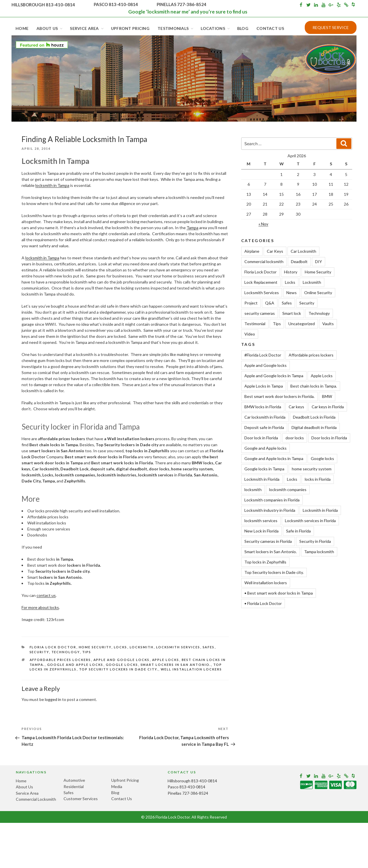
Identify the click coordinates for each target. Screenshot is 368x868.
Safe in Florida (298, 531)
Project (251, 303)
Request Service (331, 27)
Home (22, 28)
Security (39, 652)
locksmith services (261, 521)
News (292, 293)
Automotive (74, 780)
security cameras (260, 313)
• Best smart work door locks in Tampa (279, 593)
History (291, 272)
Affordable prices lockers (60, 660)
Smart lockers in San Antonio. (176, 665)
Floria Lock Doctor (53, 647)
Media (117, 786)
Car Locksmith (303, 251)
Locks (121, 647)
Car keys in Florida (328, 407)
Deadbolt (299, 261)
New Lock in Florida (261, 531)
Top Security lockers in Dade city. (119, 669)
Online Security (318, 293)
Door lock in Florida (261, 438)
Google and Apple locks (75, 665)
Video (250, 334)
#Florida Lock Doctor (263, 355)
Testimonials (176, 28)
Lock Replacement (261, 282)
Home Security (95, 647)
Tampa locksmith (319, 552)
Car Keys (275, 251)
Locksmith (142, 647)
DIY (319, 261)
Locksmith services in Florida (310, 521)
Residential (74, 786)
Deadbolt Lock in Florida (314, 417)
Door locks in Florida (329, 438)
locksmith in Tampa (52, 185)
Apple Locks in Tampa (264, 386)
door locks (295, 438)
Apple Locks (166, 660)
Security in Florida (315, 541)
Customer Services (81, 799)
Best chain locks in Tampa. (314, 386)
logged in (53, 699)
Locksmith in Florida (320, 510)
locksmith (253, 489)
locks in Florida (318, 479)
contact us (46, 595)
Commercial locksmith (264, 261)
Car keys (296, 407)
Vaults (328, 324)
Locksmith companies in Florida (272, 500)
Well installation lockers (191, 669)
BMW (327, 396)
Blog (243, 28)
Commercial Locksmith (36, 799)
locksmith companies (288, 489)
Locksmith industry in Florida (270, 510)
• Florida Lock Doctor (263, 603)
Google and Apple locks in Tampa (274, 458)
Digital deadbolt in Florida (314, 427)
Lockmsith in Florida (262, 479)
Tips (87, 652)
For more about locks (40, 607)
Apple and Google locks (122, 660)
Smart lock (292, 313)
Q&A (270, 303)
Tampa (192, 228)
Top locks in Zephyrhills (265, 562)
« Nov (263, 224)
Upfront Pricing (130, 28)
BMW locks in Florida (263, 407)
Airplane (252, 251)
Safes (209, 647)
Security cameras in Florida (268, 541)
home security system (312, 469)
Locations (216, 28)
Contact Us (270, 28)
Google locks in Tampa (264, 469)
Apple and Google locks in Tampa (274, 376)
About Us (50, 28)
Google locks (122, 665)
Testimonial (255, 324)
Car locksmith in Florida (265, 417)
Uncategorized (302, 324)
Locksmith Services (178, 647)
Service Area (87, 28)
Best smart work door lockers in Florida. (279, 396)
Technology (66, 652)
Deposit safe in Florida (264, 427)
